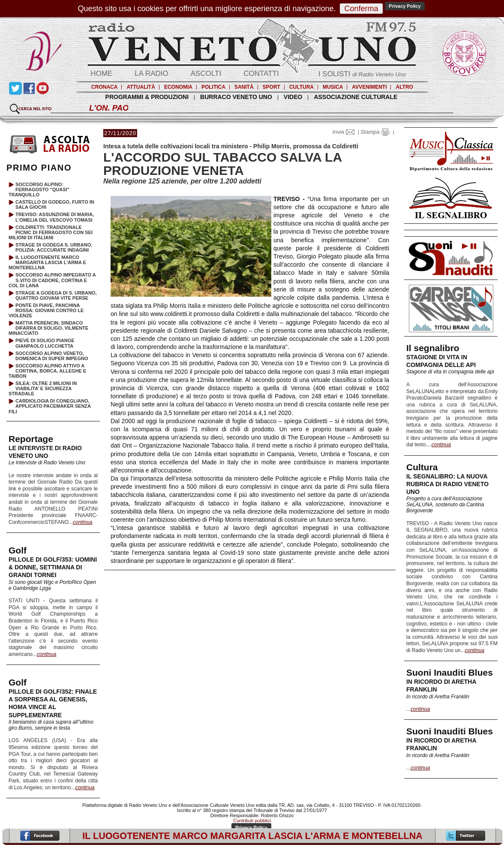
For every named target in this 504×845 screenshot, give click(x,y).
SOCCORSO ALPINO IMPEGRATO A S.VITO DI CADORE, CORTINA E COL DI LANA (52, 280)
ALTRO (404, 87)
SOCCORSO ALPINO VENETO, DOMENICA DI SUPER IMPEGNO (52, 356)
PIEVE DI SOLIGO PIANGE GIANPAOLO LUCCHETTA (45, 343)
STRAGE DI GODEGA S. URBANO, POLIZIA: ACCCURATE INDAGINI (54, 247)
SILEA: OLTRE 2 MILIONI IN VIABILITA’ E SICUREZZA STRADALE (43, 388)
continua (441, 445)
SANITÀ (244, 87)
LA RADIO (151, 74)
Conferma (361, 9)
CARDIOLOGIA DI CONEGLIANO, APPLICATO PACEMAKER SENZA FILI (50, 406)
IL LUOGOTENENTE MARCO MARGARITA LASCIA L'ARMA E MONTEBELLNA (47, 262)
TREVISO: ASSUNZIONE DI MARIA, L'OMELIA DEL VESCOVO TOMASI (55, 217)
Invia (345, 132)
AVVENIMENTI (369, 87)
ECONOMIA (178, 87)
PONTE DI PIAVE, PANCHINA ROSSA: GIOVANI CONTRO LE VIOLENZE (46, 310)
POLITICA (213, 87)
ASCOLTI (206, 74)
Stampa (375, 132)
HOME (101, 74)
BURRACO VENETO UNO (236, 97)
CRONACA (104, 87)
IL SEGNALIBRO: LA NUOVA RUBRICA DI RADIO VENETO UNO (447, 484)
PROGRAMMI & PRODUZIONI (147, 97)
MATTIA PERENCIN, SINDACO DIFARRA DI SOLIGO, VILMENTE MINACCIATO (48, 328)
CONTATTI (261, 74)
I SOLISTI (362, 74)
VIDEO (293, 97)
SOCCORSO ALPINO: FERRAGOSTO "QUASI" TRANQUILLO (39, 189)
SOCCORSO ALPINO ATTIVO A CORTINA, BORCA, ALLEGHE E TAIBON (47, 371)
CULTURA (301, 87)
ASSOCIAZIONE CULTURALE (355, 97)
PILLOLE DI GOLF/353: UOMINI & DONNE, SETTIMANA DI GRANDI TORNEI (53, 567)
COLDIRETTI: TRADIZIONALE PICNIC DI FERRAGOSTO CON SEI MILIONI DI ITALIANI (51, 232)
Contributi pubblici (252, 821)
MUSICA (333, 87)
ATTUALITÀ (141, 87)
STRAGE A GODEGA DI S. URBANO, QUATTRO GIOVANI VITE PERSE (56, 295)
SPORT (271, 87)
